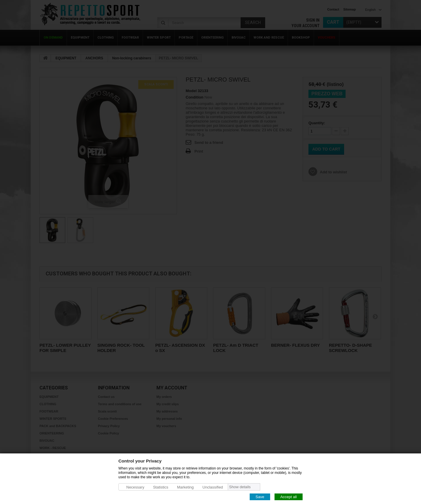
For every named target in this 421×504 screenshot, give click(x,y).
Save (260, 497)
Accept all (289, 497)
